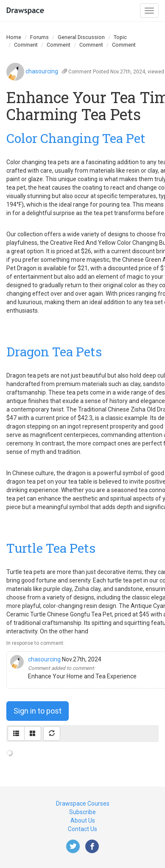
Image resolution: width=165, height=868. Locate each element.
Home (14, 37)
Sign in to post (38, 711)
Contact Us (82, 829)
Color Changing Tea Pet (76, 138)
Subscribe (82, 812)
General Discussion (81, 37)
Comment (26, 45)
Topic (120, 37)
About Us (83, 820)
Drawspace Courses (83, 804)
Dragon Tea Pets (54, 351)
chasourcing (42, 71)
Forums (39, 37)
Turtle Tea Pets (51, 548)
